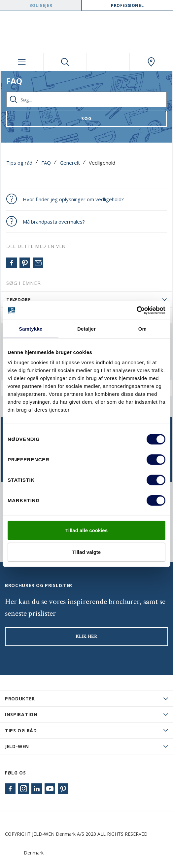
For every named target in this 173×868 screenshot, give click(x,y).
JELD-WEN (17, 746)
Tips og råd (19, 163)
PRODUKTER (20, 699)
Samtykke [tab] (31, 328)
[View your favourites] (108, 62)
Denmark (26, 853)
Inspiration (21, 714)
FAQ (46, 163)
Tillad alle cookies (86, 530)
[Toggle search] (65, 62)
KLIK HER (86, 637)
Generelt (70, 163)
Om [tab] (142, 328)
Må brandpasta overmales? (54, 222)
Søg (86, 118)
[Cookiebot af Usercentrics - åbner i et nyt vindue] (137, 311)
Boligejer (41, 5)
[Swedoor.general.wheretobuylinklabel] (151, 62)
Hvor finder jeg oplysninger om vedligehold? (73, 199)
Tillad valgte (86, 552)
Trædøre (18, 299)
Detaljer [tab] (86, 328)
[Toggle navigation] (22, 62)
